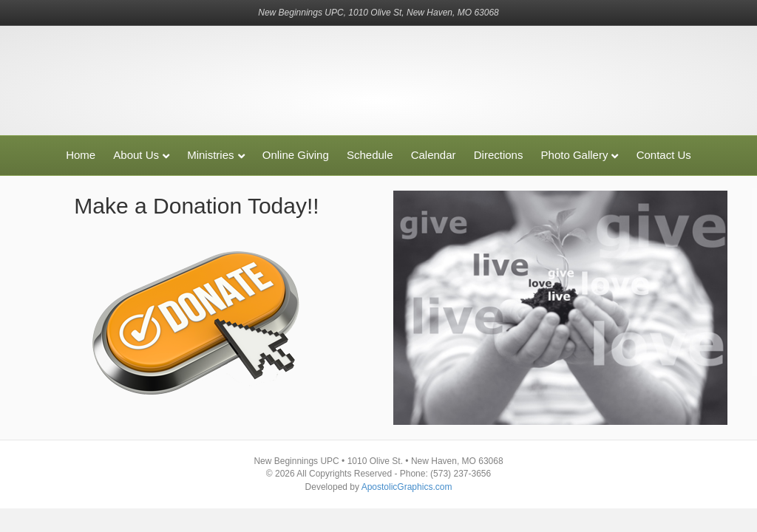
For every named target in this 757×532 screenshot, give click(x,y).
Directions (499, 155)
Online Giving (296, 155)
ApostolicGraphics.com (407, 487)
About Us (136, 155)
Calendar (434, 155)
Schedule (370, 155)
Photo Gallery (575, 155)
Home (81, 155)
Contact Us (664, 155)
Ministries (210, 155)
